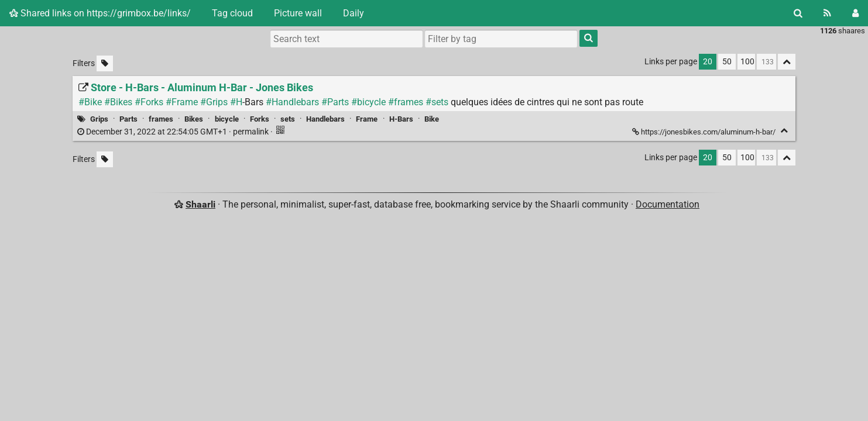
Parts (128, 119)
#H (236, 102)
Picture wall (298, 13)
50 (727, 62)
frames (161, 119)
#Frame (182, 102)
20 (708, 62)
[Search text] (346, 39)
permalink (174, 132)
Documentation (668, 204)
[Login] (855, 13)
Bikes (194, 119)
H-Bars (401, 119)
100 (747, 62)
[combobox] (501, 39)
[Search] (798, 13)
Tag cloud (232, 13)
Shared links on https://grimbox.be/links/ (100, 13)
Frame (367, 119)
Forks (260, 119)
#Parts (335, 102)
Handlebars (325, 119)
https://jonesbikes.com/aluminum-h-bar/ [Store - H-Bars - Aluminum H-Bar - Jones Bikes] (705, 132)
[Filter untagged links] (105, 63)
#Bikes (118, 102)
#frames (406, 102)
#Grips (214, 102)
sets (288, 119)
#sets (437, 102)
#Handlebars (292, 102)
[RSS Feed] (827, 13)
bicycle (227, 119)
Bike (432, 119)
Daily (354, 13)
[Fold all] (787, 62)
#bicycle (368, 102)
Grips (99, 119)
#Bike (90, 102)
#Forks (149, 102)
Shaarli (200, 204)
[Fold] (784, 131)
